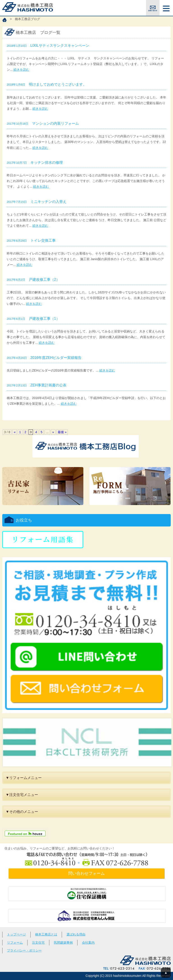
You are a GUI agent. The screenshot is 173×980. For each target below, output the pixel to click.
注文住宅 (38, 943)
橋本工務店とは (46, 934)
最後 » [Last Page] (62, 432)
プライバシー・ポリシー (24, 950)
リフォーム (15, 943)
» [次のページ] (53, 432)
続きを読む (21, 70)
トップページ (16, 934)
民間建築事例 (63, 943)
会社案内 (88, 943)
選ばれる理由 (76, 934)
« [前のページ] (15, 432)
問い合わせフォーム (86, 873)
